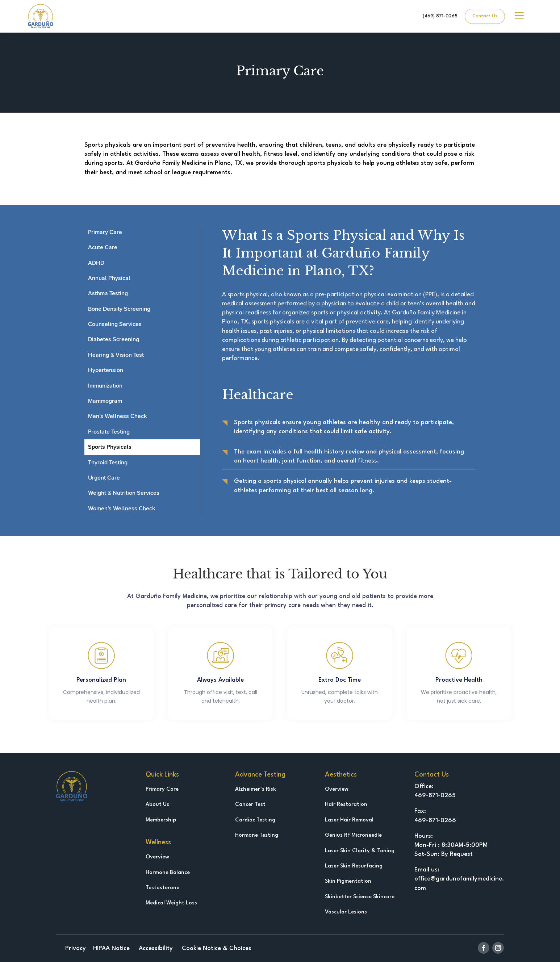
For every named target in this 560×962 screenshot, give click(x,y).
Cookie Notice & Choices (216, 948)
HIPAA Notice (111, 948)
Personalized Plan (101, 680)
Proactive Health (459, 680)
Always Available (220, 680)
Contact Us (485, 16)
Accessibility (155, 948)
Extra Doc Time (340, 680)
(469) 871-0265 (440, 16)
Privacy (76, 948)
